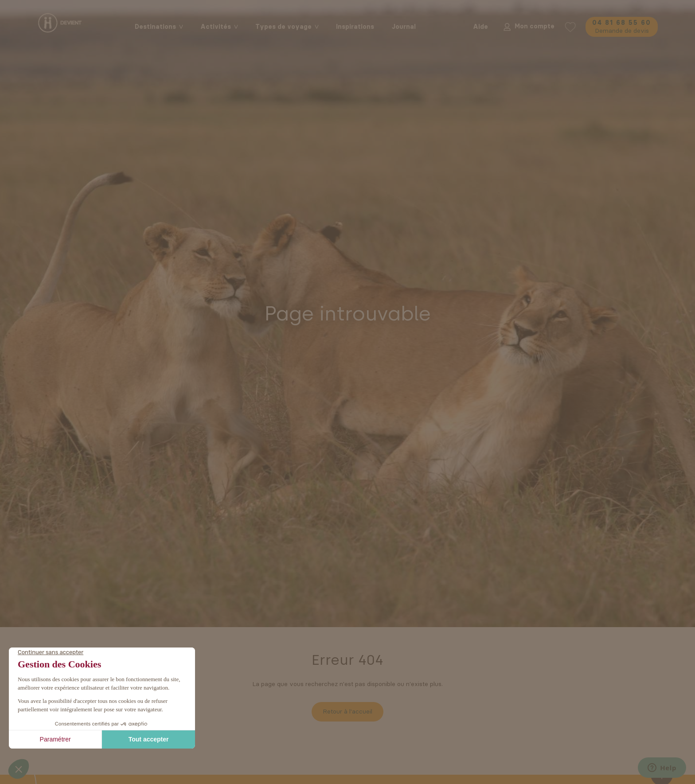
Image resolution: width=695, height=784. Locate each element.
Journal (404, 27)
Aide (480, 27)
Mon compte (528, 26)
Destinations (155, 27)
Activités (216, 27)
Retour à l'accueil (347, 712)
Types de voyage (283, 27)
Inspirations (355, 27)
